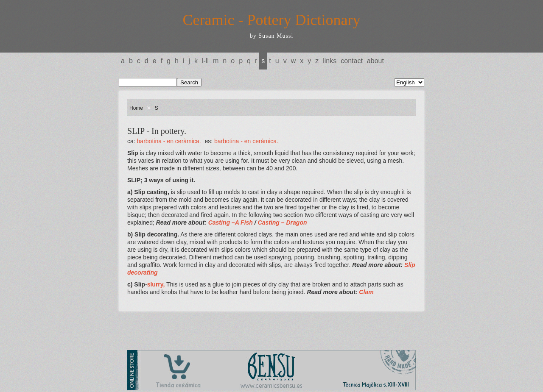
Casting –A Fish (231, 222)
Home (136, 108)
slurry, (156, 284)
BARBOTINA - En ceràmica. (169, 141)
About (375, 61)
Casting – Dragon (283, 222)
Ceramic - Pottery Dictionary (272, 20)
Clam (366, 292)
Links (330, 61)
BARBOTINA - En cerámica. (246, 141)
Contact (352, 61)
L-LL (205, 61)
